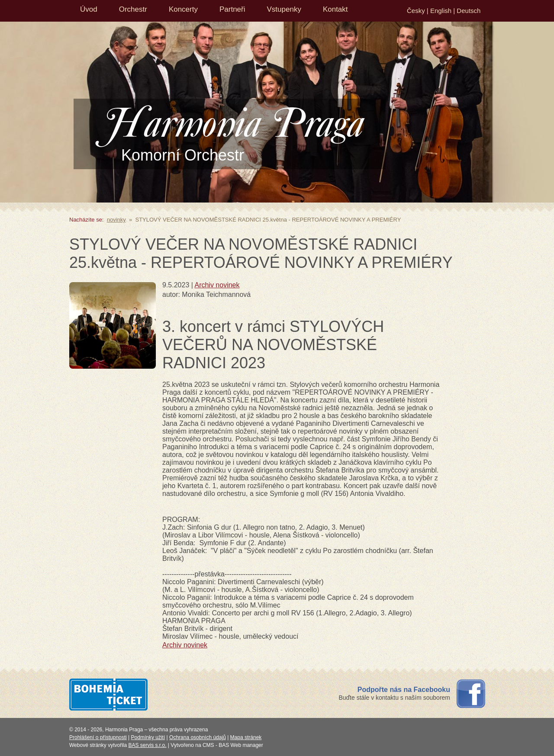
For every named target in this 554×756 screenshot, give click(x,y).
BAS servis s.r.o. (148, 745)
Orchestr (133, 9)
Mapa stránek (246, 737)
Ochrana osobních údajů (198, 737)
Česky (416, 11)
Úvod (89, 9)
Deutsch (469, 11)
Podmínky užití (148, 737)
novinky (116, 220)
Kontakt (335, 9)
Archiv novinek (217, 285)
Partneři (232, 9)
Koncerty (183, 9)
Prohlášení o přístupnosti (98, 737)
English (441, 11)
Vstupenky (284, 9)
